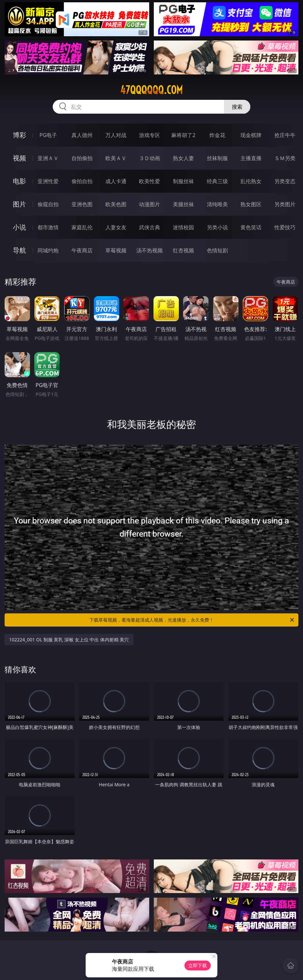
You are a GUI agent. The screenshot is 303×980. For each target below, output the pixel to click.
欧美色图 (116, 204)
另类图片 (285, 204)
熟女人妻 (183, 158)
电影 (19, 181)
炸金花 (217, 135)
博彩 (19, 135)
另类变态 (285, 181)
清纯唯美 (217, 204)
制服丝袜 (183, 181)
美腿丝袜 (183, 204)
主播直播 (251, 158)
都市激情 (48, 227)
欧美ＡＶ (116, 158)
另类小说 (217, 227)
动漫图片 (150, 204)
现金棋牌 (251, 135)
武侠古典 (150, 227)
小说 (19, 227)
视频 (19, 158)
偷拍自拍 (82, 181)
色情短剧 (217, 250)
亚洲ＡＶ (48, 158)
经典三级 (217, 181)
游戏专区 (150, 135)
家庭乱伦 (82, 227)
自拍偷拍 (82, 158)
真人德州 (82, 135)
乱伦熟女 (251, 181)
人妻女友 (116, 227)
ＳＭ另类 (285, 158)
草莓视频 (116, 250)
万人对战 (116, 135)
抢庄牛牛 (285, 135)
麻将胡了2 (183, 135)
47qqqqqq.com (151, 90)
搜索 (237, 107)
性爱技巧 (285, 227)
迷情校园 (183, 227)
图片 (19, 204)
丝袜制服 (217, 158)
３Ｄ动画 (150, 158)
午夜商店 (82, 250)
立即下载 (198, 965)
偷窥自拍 (48, 204)
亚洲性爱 (48, 181)
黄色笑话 (251, 227)
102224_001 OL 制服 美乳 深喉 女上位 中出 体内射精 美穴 (69, 640)
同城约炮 (48, 250)
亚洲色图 (82, 204)
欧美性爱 (150, 181)
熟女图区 (251, 204)
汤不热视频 (150, 250)
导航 (19, 250)
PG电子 (48, 135)
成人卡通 (116, 181)
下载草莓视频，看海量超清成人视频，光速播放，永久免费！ (192, 620)
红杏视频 (183, 250)
